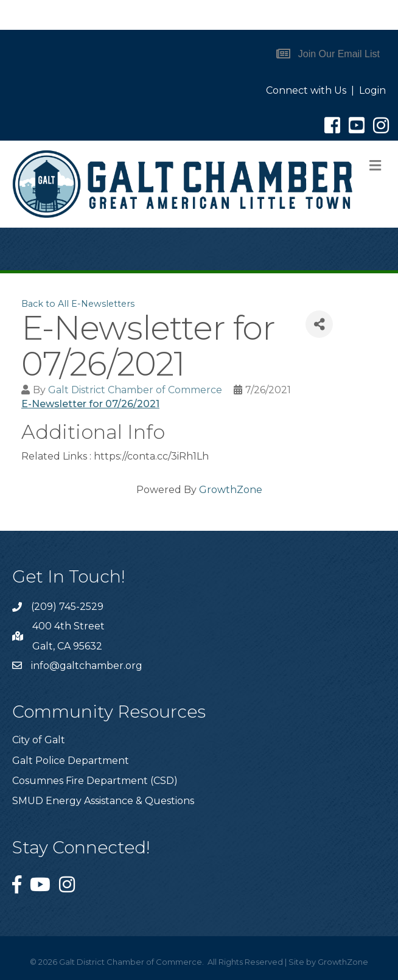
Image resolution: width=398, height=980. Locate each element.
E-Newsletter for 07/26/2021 (90, 404)
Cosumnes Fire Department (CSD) (95, 781)
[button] (328, 54)
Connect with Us (306, 90)
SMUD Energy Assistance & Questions (103, 801)
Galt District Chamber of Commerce (135, 390)
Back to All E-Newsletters (78, 304)
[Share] (319, 324)
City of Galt (39, 740)
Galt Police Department (71, 761)
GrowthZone (231, 490)
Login (372, 90)
